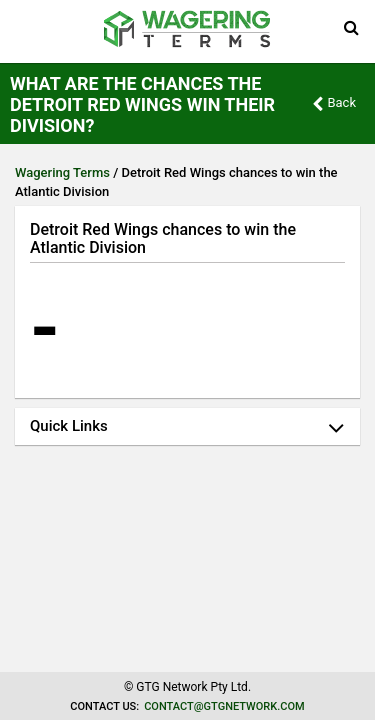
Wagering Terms (62, 172)
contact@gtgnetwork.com (224, 706)
